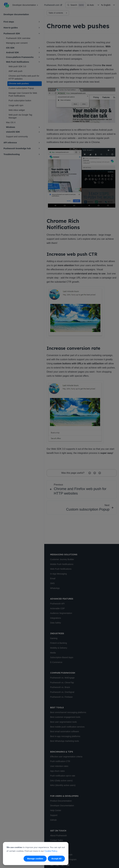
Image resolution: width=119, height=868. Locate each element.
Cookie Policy (51, 851)
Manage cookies (35, 859)
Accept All (56, 859)
